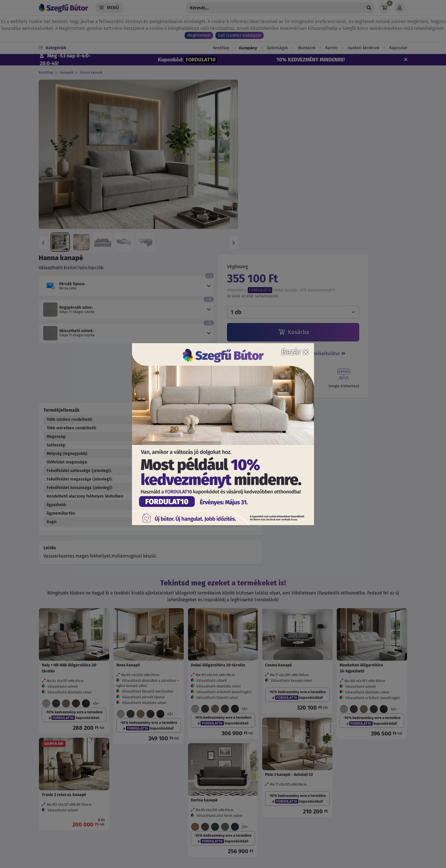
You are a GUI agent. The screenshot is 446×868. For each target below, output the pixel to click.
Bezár (295, 352)
